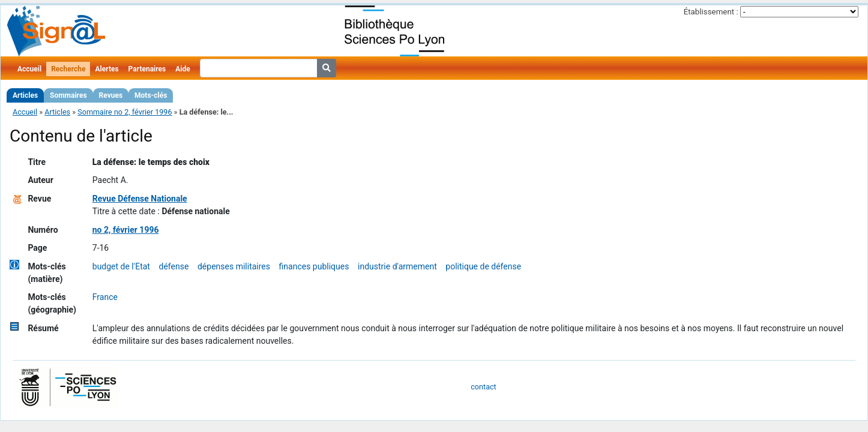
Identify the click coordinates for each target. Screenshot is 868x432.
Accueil (29, 69)
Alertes (107, 69)
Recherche (68, 69)
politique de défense (483, 266)
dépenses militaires (234, 266)
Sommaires (68, 95)
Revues (111, 95)
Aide (182, 69)
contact (483, 387)
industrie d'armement (397, 266)
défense (174, 266)
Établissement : (711, 12)
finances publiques (314, 266)
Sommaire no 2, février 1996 (125, 112)
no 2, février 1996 (126, 230)
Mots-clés (151, 95)
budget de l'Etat (121, 266)
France (105, 297)
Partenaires (147, 69)
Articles (25, 95)
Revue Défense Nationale (140, 199)
